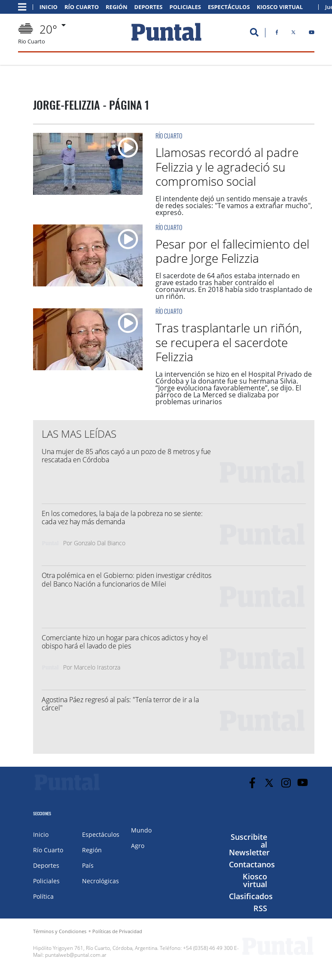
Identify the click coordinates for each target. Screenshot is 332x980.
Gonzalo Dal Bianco (100, 543)
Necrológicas (101, 881)
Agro (138, 846)
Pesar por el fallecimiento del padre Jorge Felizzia (232, 251)
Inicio (49, 7)
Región (117, 7)
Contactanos (252, 864)
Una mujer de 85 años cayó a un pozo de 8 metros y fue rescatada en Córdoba (126, 456)
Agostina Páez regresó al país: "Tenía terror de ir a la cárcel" (120, 704)
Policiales (186, 7)
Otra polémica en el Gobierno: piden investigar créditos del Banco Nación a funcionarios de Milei (126, 579)
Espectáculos (229, 7)
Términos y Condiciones (60, 931)
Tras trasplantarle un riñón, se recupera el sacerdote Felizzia (229, 342)
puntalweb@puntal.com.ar (76, 955)
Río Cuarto (82, 7)
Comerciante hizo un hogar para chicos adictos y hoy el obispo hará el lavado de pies (125, 642)
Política (43, 896)
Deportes (149, 7)
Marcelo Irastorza (97, 667)
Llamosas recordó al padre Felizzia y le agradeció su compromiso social (227, 167)
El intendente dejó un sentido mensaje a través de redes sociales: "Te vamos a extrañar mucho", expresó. (234, 206)
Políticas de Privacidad (117, 931)
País (88, 865)
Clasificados (251, 896)
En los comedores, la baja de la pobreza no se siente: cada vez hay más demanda (122, 518)
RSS (260, 908)
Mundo (141, 830)
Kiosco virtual (255, 880)
